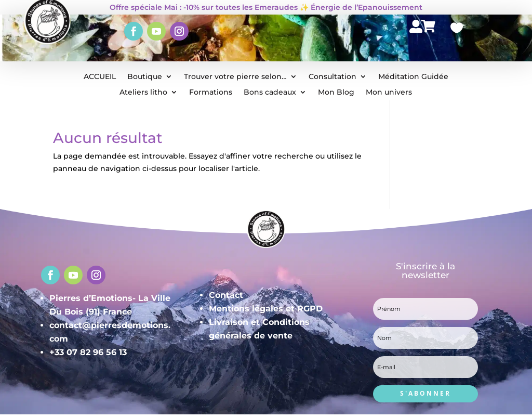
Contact (226, 295)
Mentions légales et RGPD (266, 309)
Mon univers (389, 93)
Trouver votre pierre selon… (235, 77)
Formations (211, 93)
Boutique (145, 77)
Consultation (332, 77)
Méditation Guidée (413, 77)
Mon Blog (336, 93)
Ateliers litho (143, 93)
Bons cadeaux (270, 93)
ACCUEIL (100, 77)
